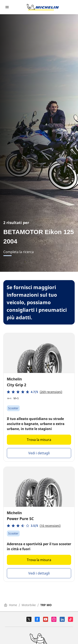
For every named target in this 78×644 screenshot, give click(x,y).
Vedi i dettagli (39, 453)
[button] (35, 392)
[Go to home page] (43, 7)
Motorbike (29, 605)
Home (11, 605)
